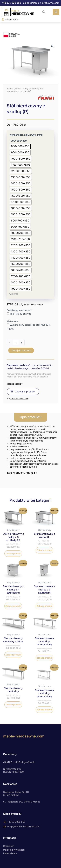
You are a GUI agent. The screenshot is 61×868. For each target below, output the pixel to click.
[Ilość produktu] (16, 342)
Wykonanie (13, 321)
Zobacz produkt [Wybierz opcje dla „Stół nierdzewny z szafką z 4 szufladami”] (13, 606)
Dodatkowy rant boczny (19, 310)
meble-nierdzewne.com (24, 736)
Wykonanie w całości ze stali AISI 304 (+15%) (28, 327)
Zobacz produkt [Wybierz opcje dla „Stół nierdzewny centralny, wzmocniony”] (44, 658)
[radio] (20, 146)
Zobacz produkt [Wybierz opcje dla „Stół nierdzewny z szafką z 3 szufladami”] (44, 606)
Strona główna (14, 88)
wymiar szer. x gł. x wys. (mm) (26, 135)
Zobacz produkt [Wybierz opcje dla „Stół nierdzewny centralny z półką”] (13, 655)
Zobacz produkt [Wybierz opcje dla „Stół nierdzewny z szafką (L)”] (44, 550)
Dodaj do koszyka (21, 350)
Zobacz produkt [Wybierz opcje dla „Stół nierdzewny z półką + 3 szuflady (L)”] (13, 553)
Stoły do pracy (30, 88)
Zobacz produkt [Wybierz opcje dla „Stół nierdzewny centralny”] (13, 705)
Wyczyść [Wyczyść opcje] (14, 294)
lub (18, 398)
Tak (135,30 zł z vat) (19, 314)
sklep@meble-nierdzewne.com (41, 3)
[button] (44, 12)
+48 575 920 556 (11, 3)
